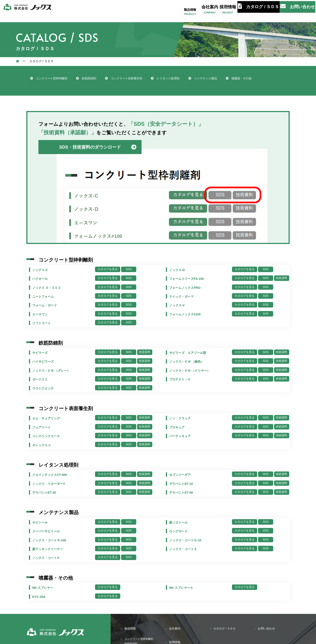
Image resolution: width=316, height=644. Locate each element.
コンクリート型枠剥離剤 (53, 79)
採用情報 (227, 10)
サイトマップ (248, 604)
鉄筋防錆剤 (97, 79)
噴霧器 (130, 594)
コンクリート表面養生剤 (141, 79)
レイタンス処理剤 (190, 79)
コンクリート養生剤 (140, 577)
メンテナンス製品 (234, 79)
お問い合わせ (296, 10)
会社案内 (206, 10)
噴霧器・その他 (46, 88)
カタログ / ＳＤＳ (260, 10)
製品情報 (185, 10)
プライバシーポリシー (285, 604)
